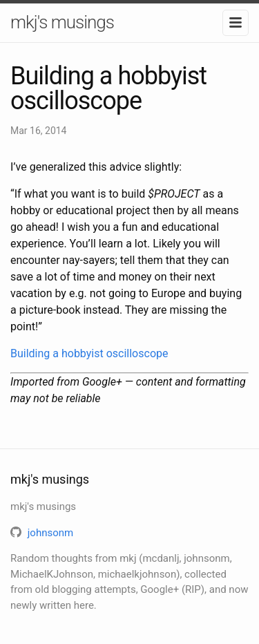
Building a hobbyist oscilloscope (89, 353)
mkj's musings (62, 22)
